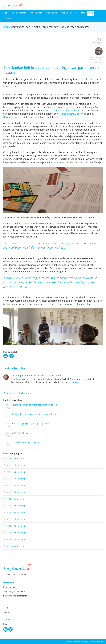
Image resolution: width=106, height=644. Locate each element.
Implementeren (69, 13)
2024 (16, 472)
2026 (15, 458)
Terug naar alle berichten (18, 393)
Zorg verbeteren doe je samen (26, 442)
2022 (16, 485)
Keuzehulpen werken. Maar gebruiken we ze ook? (36, 375)
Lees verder (75, 382)
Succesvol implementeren (15, 596)
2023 (16, 479)
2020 (15, 499)
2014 (16, 539)
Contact (8, 19)
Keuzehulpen (36, 13)
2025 (16, 465)
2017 (16, 519)
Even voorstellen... (20, 433)
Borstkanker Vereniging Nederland (63, 110)
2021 (16, 492)
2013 (15, 546)
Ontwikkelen (52, 13)
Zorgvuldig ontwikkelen (14, 591)
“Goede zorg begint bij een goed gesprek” (31, 423)
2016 (16, 526)
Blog (91, 13)
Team (82, 13)
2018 (16, 512)
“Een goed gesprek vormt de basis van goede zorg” (35, 414)
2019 (16, 506)
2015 (16, 533)
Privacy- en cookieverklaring (77, 642)
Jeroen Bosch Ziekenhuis (74, 114)
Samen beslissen (18, 13)
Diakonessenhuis (12, 117)
